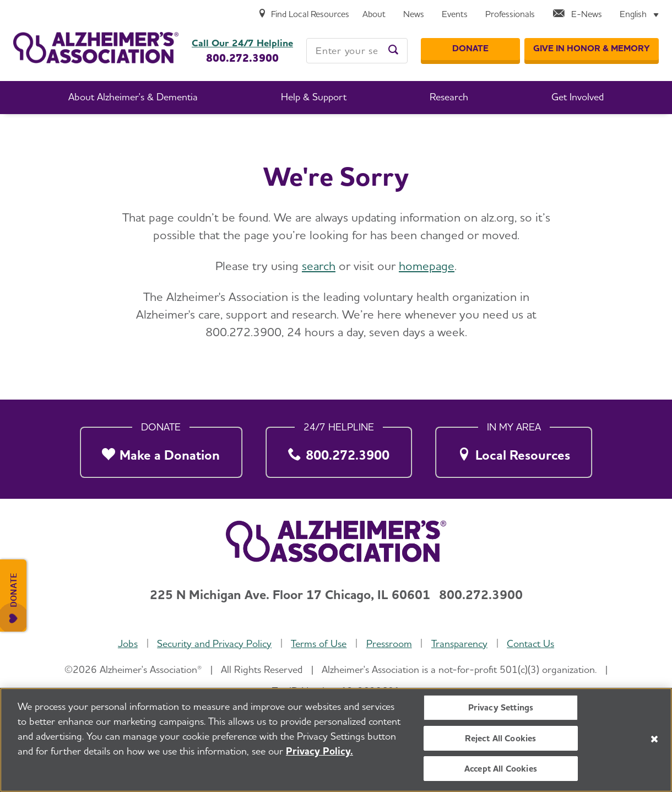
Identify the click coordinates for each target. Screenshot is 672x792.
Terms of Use (319, 643)
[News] (414, 15)
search (319, 266)
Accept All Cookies (501, 769)
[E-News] (577, 15)
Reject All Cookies (500, 738)
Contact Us (530, 643)
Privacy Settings (501, 707)
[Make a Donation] (161, 449)
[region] (336, 740)
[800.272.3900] (338, 449)
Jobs (128, 643)
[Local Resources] (514, 449)
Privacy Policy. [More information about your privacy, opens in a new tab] (319, 751)
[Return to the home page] (96, 48)
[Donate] (470, 49)
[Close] (654, 739)
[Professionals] (510, 15)
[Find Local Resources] (304, 15)
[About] (374, 15)
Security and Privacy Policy (214, 643)
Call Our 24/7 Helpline (242, 43)
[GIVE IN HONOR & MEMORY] (592, 49)
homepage (427, 266)
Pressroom (389, 643)
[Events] (455, 15)
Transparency (459, 643)
